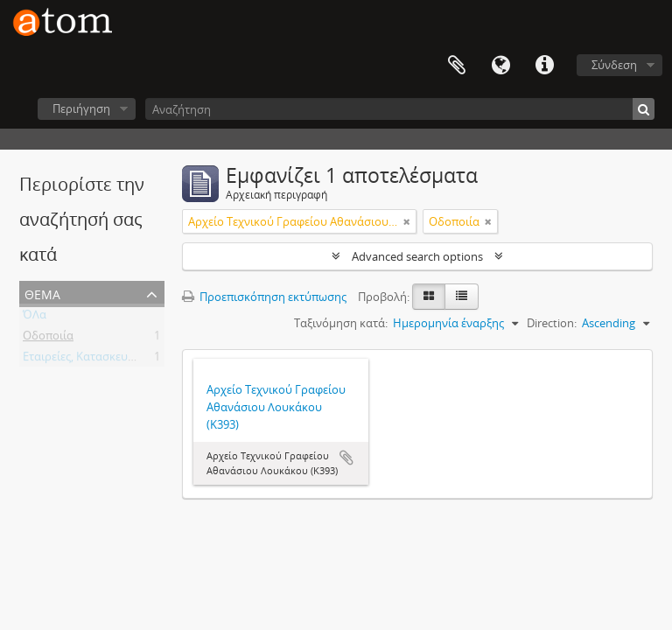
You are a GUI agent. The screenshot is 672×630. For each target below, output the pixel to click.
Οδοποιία (48, 339)
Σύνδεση (614, 65)
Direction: (552, 323)
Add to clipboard (346, 458)
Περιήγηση (81, 108)
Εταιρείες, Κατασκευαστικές (95, 360)
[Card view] (429, 297)
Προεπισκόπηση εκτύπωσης (264, 297)
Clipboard (457, 66)
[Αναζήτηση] (400, 109)
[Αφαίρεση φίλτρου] (407, 221)
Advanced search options (417, 256)
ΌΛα (35, 318)
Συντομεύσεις (544, 66)
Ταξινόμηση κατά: (341, 323)
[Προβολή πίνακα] (462, 297)
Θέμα (42, 293)
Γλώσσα (500, 66)
